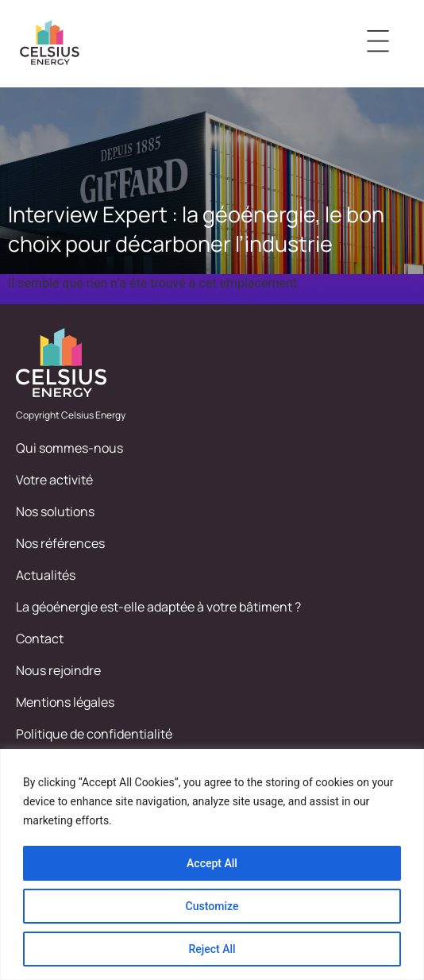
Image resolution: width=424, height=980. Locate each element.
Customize (212, 906)
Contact (40, 639)
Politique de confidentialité (94, 734)
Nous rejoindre (58, 670)
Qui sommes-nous (69, 448)
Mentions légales (65, 702)
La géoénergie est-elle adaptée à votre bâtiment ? (158, 607)
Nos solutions (55, 511)
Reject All (212, 949)
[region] (212, 864)
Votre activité (54, 480)
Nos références (60, 543)
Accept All (212, 863)
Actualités (46, 575)
